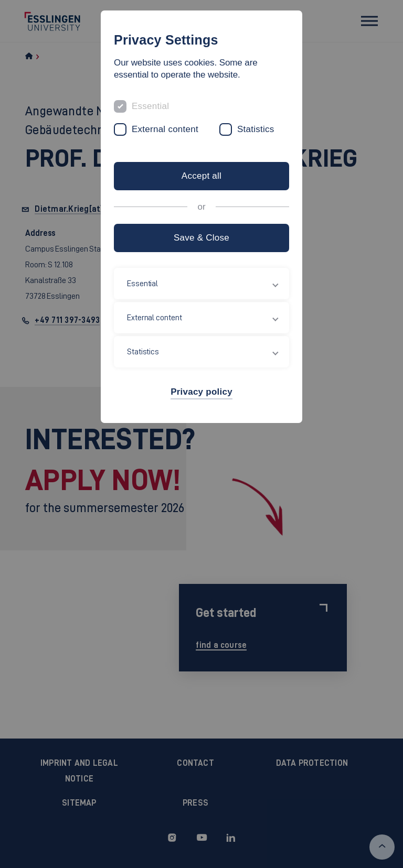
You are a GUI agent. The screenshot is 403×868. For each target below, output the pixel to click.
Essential (150, 106)
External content (165, 129)
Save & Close (201, 238)
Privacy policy (201, 392)
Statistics (256, 129)
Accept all (201, 176)
